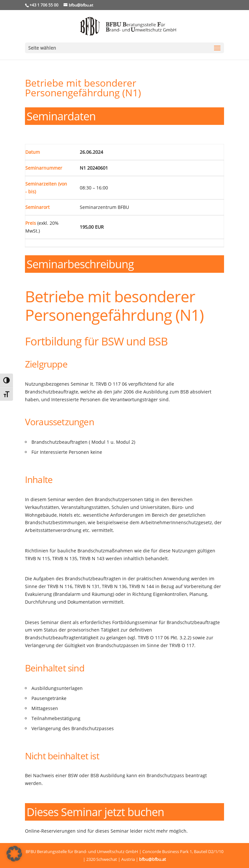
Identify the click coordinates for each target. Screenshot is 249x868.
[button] (14, 854)
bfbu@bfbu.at (153, 859)
